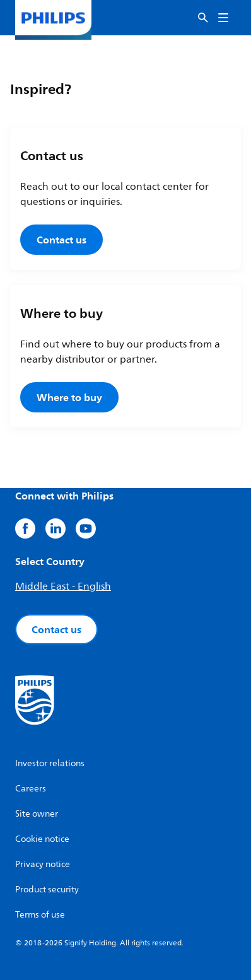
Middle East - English (63, 586)
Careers (31, 789)
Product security (47, 890)
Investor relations (50, 763)
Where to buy (69, 397)
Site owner (37, 814)
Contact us (61, 240)
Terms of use (40, 915)
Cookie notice (42, 839)
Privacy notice (43, 864)
